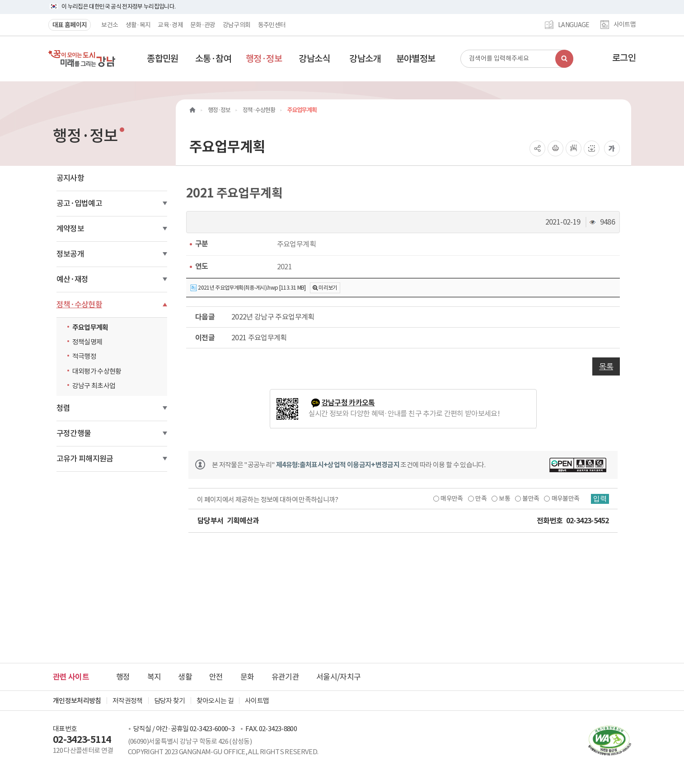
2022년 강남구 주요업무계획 (273, 317)
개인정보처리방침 (77, 701)
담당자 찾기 (170, 701)
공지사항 (70, 178)
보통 (504, 498)
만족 (481, 498)
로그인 (624, 58)
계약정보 (70, 229)
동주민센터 (272, 25)
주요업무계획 (90, 327)
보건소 (110, 25)
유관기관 (285, 677)
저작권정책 (128, 701)
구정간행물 (74, 433)
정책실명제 (87, 342)
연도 (202, 266)
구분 (202, 244)
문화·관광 (203, 25)
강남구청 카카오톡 (348, 403)
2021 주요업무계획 (259, 338)
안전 (216, 677)
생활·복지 (138, 25)
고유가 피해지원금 (85, 459)
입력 (600, 499)
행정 (123, 677)
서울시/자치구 (338, 677)
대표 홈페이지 (70, 25)
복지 (154, 677)
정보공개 (70, 254)
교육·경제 (170, 25)
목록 (606, 366)
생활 (185, 677)
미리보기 (328, 288)
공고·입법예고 (79, 203)
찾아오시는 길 (215, 701)
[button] (163, 59)
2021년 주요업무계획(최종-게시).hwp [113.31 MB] (248, 288)
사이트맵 (625, 25)
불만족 (531, 498)
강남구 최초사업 (94, 386)
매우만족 (452, 498)
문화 (247, 677)
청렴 (63, 408)
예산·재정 (73, 279)
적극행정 (84, 356)
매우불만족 (566, 498)
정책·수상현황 (79, 305)
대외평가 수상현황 (97, 371)
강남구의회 (237, 25)
